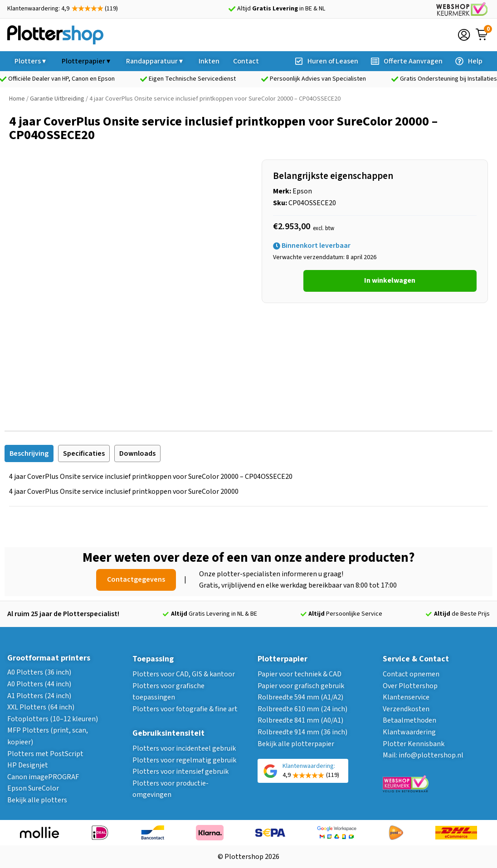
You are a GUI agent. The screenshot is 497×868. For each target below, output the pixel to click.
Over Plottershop (410, 686)
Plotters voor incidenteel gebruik (184, 748)
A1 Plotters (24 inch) (39, 696)
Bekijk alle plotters (37, 800)
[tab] (29, 453)
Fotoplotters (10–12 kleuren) (53, 719)
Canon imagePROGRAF (43, 777)
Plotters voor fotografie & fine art (185, 709)
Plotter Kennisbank (414, 744)
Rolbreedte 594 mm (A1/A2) (300, 697)
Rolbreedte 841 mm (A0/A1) (300, 720)
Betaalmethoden (409, 720)
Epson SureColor (33, 788)
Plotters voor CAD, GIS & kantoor (184, 674)
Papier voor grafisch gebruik (301, 686)
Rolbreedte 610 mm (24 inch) (302, 709)
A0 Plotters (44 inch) (39, 684)
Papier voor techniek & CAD (300, 674)
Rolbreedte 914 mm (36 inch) (302, 732)
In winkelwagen (390, 280)
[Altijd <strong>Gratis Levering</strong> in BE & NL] (232, 9)
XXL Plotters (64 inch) (41, 707)
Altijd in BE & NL (281, 9)
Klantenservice (406, 697)
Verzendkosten (406, 709)
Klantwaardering (409, 732)
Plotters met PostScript (45, 754)
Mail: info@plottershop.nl (423, 755)
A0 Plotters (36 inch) (39, 672)
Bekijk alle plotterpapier (296, 744)
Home (17, 99)
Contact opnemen (411, 674)
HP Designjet (28, 765)
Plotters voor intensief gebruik (180, 772)
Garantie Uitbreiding (57, 99)
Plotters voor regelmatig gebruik (184, 760)
